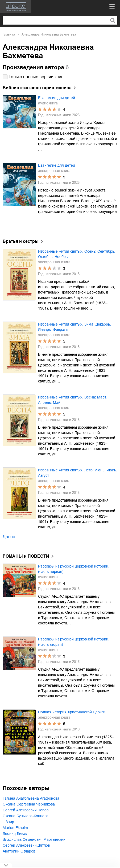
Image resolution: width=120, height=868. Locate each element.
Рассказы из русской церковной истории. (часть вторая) (74, 642)
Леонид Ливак (15, 834)
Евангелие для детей (57, 98)
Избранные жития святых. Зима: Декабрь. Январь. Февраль (75, 327)
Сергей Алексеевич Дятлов (26, 845)
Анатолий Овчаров (19, 851)
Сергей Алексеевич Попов (26, 810)
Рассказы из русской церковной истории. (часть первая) (74, 569)
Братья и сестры (21, 241)
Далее (9, 537)
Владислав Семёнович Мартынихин (34, 839)
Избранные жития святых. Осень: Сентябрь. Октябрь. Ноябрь (77, 254)
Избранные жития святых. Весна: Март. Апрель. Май (72, 400)
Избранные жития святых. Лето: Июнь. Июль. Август (78, 473)
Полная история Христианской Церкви (72, 712)
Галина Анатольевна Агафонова (31, 798)
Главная (9, 34)
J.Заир (8, 822)
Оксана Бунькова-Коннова (26, 816)
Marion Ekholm (15, 828)
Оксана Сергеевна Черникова (29, 804)
